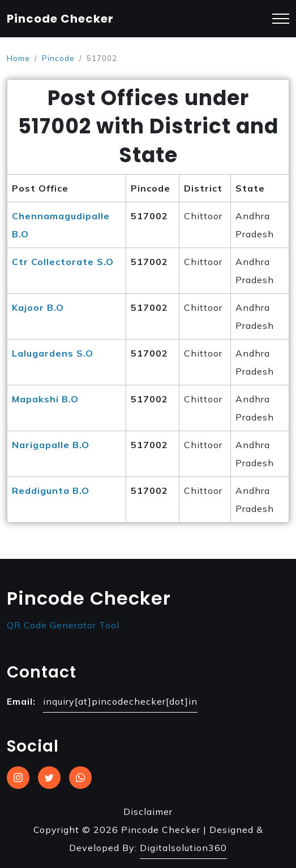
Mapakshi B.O (45, 399)
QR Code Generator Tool (63, 625)
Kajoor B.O (38, 307)
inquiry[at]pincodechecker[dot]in (120, 701)
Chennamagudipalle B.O (61, 225)
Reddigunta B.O (51, 491)
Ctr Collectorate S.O (63, 262)
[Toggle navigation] (281, 19)
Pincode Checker (60, 19)
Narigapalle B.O (51, 445)
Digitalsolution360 (183, 848)
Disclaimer (148, 811)
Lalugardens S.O (53, 353)
